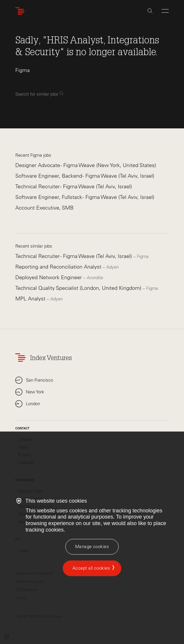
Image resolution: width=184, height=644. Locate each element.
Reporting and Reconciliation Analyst (59, 267)
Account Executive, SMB (44, 208)
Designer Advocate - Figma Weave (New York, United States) (86, 165)
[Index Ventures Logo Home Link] (21, 11)
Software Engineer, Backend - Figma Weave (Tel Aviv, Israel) (85, 176)
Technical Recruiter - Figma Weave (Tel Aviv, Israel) (74, 187)
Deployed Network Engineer (49, 277)
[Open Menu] (165, 11)
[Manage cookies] (92, 547)
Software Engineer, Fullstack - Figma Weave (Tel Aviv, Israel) (85, 197)
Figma (23, 70)
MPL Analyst (31, 299)
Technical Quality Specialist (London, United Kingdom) (79, 288)
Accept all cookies (91, 568)
